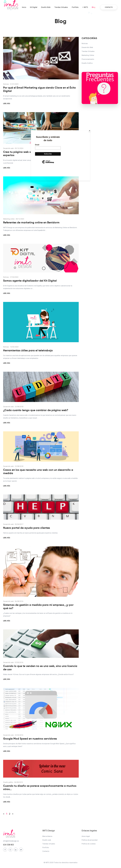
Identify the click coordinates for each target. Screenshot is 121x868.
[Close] (90, 131)
